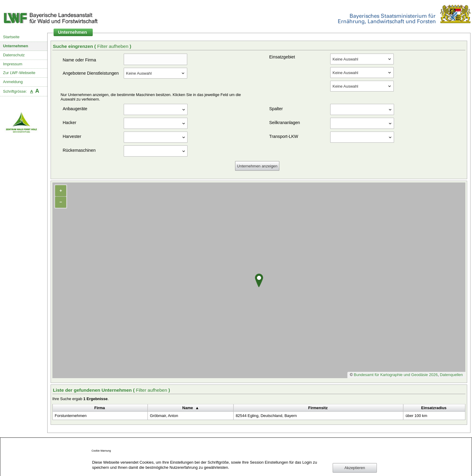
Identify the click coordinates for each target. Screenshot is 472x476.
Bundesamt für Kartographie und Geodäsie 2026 (396, 375)
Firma (99, 408)
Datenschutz (14, 55)
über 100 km (416, 416)
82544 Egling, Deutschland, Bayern (266, 416)
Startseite (11, 37)
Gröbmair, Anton (164, 416)
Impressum (13, 64)
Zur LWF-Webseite (19, 73)
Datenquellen (451, 375)
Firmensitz (318, 408)
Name (188, 408)
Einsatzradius (434, 408)
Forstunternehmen (71, 416)
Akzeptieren (355, 468)
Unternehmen (16, 46)
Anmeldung (13, 82)
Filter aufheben (113, 46)
